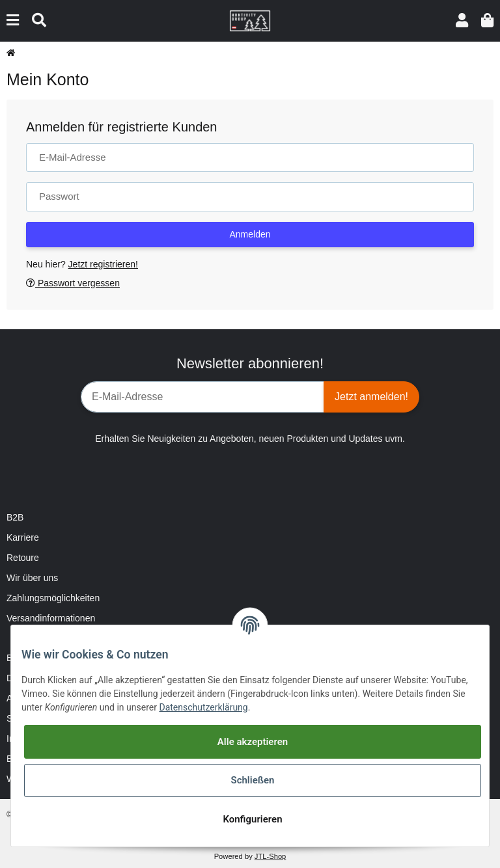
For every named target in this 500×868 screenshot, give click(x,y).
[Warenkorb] (487, 20)
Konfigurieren (252, 819)
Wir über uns (32, 578)
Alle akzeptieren (253, 742)
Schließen (252, 780)
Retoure (23, 558)
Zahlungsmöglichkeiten (53, 598)
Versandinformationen (51, 618)
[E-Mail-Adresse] (202, 397)
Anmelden (250, 234)
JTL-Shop (271, 856)
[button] (462, 20)
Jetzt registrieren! (103, 264)
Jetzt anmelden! (371, 397)
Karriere (23, 537)
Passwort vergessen (73, 283)
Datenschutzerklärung (203, 707)
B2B (15, 517)
